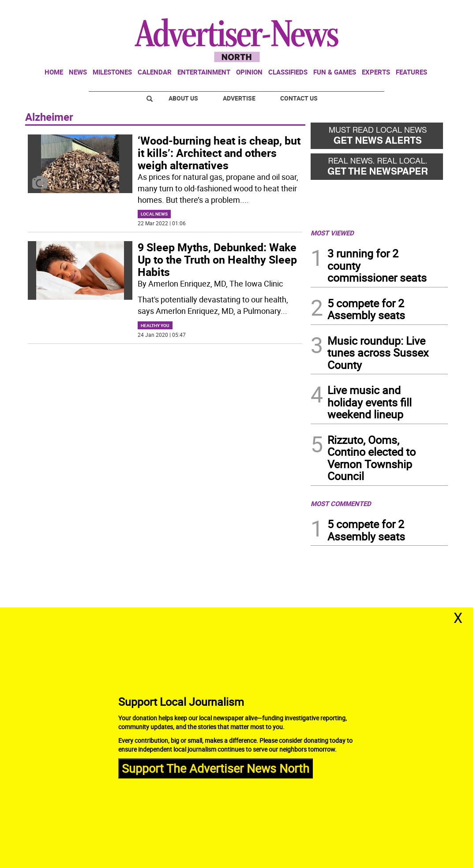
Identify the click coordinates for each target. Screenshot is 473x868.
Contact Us (299, 98)
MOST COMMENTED (341, 503)
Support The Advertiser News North (216, 768)
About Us (183, 98)
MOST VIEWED (332, 233)
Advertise (239, 98)
